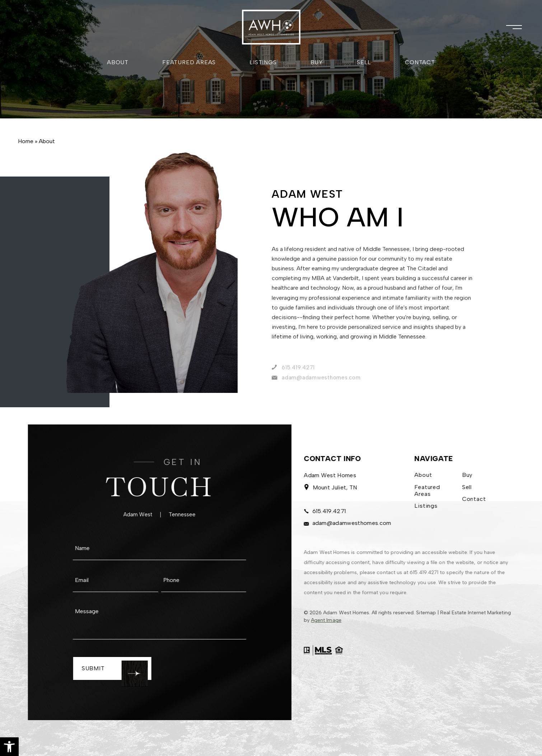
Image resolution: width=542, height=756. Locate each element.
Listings (263, 62)
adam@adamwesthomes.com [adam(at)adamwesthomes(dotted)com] (338, 524)
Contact (420, 62)
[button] (9, 747)
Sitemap (417, 613)
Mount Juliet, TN (321, 489)
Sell (364, 62)
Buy (317, 62)
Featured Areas (189, 62)
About (118, 62)
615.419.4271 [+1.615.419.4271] (316, 512)
